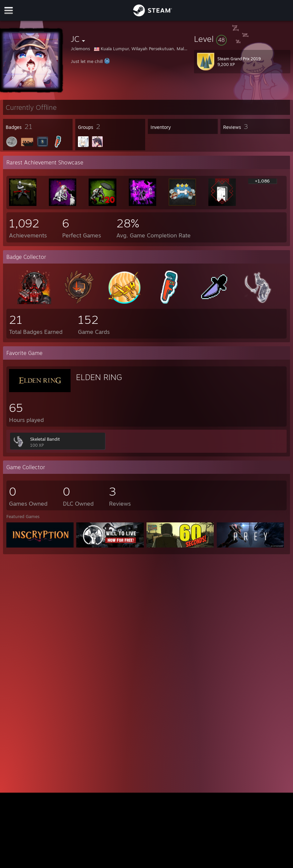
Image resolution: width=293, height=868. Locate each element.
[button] (242, 39)
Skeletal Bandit (45, 439)
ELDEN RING (99, 377)
